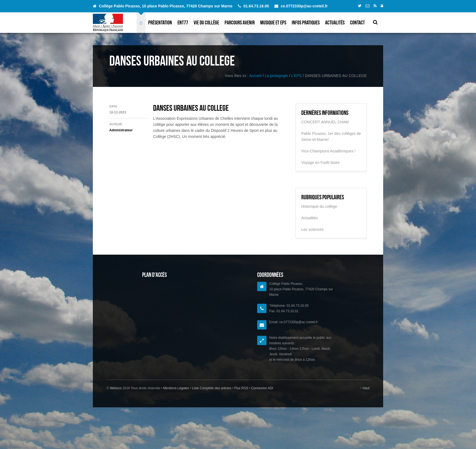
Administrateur (121, 130)
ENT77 (183, 22)
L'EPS (296, 76)
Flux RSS (241, 388)
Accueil (255, 76)
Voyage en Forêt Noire (320, 163)
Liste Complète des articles (212, 388)
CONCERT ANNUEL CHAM (325, 122)
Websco (116, 388)
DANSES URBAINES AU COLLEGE (191, 108)
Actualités (335, 22)
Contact (357, 22)
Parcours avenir (240, 22)
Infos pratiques (306, 22)
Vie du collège (206, 22)
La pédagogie (276, 76)
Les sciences (312, 229)
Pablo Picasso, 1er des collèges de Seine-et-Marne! (331, 137)
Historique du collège (319, 206)
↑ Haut (365, 388)
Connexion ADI (262, 388)
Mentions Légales (177, 388)
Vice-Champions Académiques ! (328, 151)
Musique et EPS (273, 22)
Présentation (160, 22)
